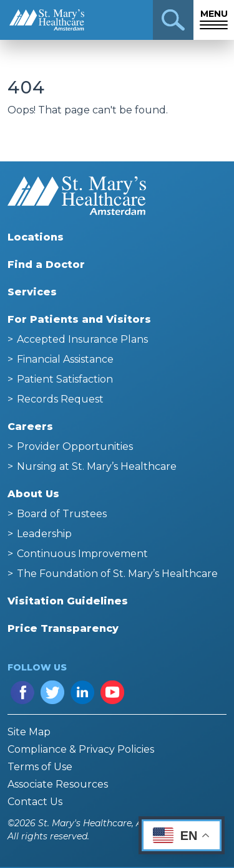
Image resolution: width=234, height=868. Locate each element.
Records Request (60, 399)
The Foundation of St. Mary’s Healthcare (117, 574)
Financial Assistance (65, 359)
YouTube (112, 692)
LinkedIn (82, 692)
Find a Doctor (46, 265)
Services (32, 292)
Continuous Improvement (82, 554)
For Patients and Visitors (79, 319)
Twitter (52, 692)
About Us (33, 494)
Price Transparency (63, 628)
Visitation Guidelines (68, 601)
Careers (30, 427)
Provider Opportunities (75, 446)
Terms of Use (40, 767)
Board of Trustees (62, 514)
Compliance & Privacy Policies (81, 749)
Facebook (22, 692)
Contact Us (35, 802)
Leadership (44, 534)
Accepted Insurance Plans (82, 339)
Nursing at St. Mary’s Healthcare (97, 466)
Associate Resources (58, 784)
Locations (36, 237)
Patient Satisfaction (65, 379)
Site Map (29, 732)
